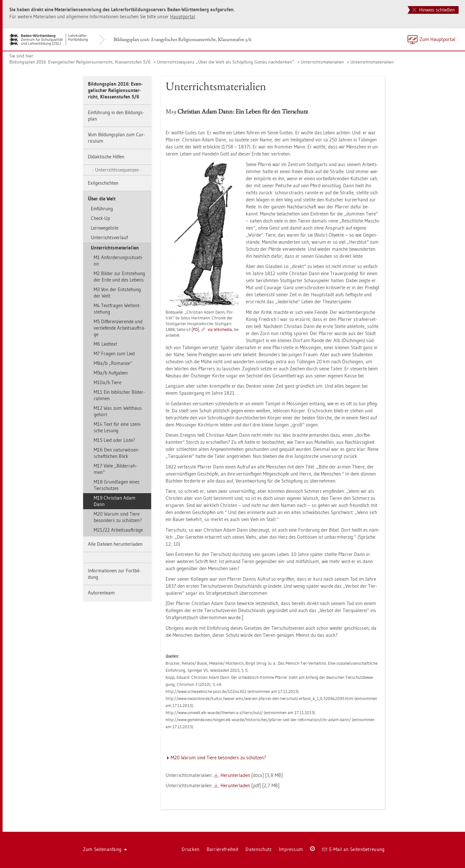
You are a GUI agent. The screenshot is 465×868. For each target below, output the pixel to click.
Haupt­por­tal (183, 17)
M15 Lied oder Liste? (114, 440)
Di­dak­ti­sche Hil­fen (106, 157)
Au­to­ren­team (101, 593)
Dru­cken (190, 849)
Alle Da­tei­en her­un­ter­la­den (115, 544)
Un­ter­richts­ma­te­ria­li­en (322, 62)
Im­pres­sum (291, 849)
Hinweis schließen (434, 10)
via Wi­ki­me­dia (220, 329)
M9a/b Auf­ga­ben (111, 373)
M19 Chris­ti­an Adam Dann (115, 501)
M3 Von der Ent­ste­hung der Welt (117, 293)
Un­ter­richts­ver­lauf (109, 237)
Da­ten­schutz (258, 849)
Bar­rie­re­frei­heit (223, 849)
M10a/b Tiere (108, 382)
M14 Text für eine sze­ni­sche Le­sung (117, 427)
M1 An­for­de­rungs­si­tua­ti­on (118, 261)
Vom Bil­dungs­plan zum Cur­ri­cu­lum (116, 138)
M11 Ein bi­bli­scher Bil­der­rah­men (119, 395)
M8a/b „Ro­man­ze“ (113, 363)
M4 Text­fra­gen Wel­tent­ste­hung (117, 309)
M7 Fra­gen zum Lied (114, 354)
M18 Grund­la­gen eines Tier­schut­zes (117, 485)
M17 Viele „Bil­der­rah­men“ (115, 469)
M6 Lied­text (105, 344)
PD (195, 329)
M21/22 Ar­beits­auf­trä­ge (118, 530)
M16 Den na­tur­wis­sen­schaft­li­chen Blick (116, 453)
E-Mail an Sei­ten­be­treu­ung (353, 849)
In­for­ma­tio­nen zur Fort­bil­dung (114, 574)
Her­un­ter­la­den (235, 775)
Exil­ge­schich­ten (103, 183)
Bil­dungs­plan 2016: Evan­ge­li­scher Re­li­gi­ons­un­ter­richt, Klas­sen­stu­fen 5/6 (183, 39)
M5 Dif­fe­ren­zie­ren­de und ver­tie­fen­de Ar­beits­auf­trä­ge (120, 328)
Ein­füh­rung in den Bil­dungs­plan (116, 116)
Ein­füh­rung (102, 209)
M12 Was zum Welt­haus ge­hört (118, 411)
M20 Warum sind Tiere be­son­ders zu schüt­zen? (118, 517)
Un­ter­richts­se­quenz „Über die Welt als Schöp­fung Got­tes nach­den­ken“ (226, 62)
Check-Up (100, 218)
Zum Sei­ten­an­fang (105, 849)
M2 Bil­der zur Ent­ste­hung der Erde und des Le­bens (119, 277)
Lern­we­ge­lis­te (105, 228)
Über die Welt (102, 199)
